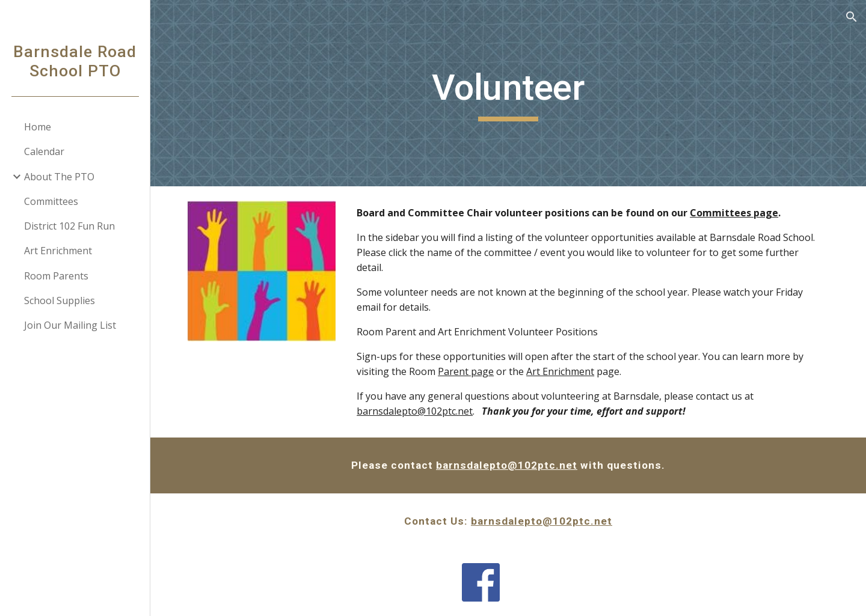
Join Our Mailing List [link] (70, 325)
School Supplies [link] (60, 300)
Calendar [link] (44, 151)
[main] (508, 93)
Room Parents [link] (56, 276)
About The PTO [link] (59, 177)
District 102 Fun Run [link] (69, 226)
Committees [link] (51, 201)
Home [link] (38, 127)
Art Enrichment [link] (58, 251)
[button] (852, 17)
